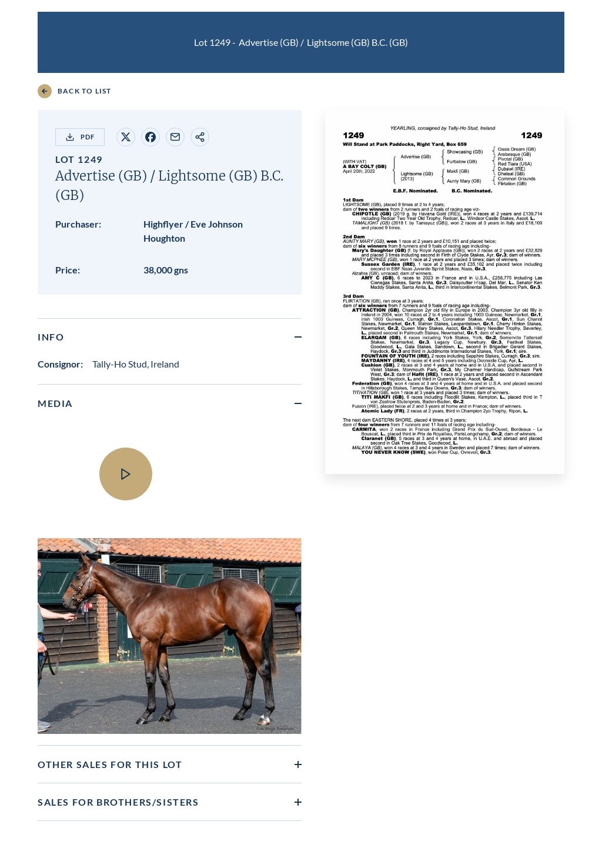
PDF (80, 137)
